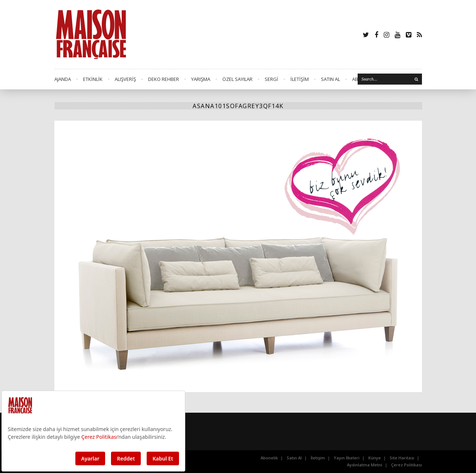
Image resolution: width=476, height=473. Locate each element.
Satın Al (294, 458)
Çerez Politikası (407, 465)
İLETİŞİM (300, 79)
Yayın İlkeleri (347, 458)
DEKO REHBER (164, 79)
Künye (375, 458)
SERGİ (271, 79)
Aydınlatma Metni (365, 465)
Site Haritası (402, 458)
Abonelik (269, 458)
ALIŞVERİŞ (125, 79)
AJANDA (63, 79)
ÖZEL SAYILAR (237, 79)
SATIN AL (330, 79)
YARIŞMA (201, 79)
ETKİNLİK (93, 79)
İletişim (318, 458)
